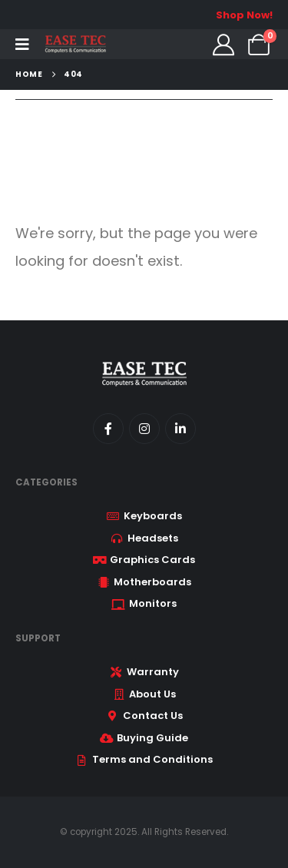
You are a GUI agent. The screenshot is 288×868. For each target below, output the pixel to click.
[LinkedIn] (180, 429)
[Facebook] (108, 429)
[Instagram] (144, 429)
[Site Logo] (75, 44)
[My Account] (223, 45)
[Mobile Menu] (22, 45)
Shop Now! (244, 15)
